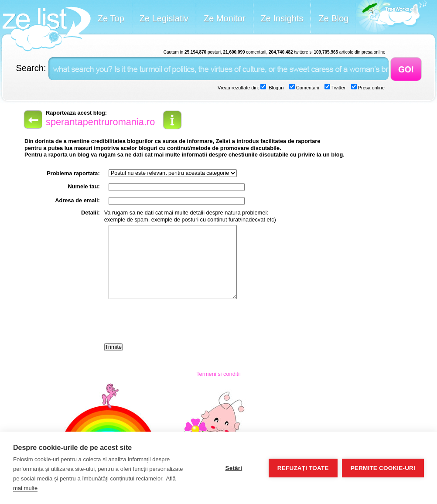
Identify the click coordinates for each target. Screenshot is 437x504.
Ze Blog (333, 18)
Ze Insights (282, 18)
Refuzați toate (303, 468)
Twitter (338, 88)
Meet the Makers (392, 17)
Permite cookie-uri (383, 468)
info (172, 120)
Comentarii (307, 88)
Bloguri (275, 88)
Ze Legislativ (164, 18)
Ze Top (111, 18)
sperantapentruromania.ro (100, 122)
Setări (234, 468)
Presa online (371, 88)
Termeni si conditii (218, 374)
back (32, 119)
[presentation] (171, 322)
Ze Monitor (225, 18)
